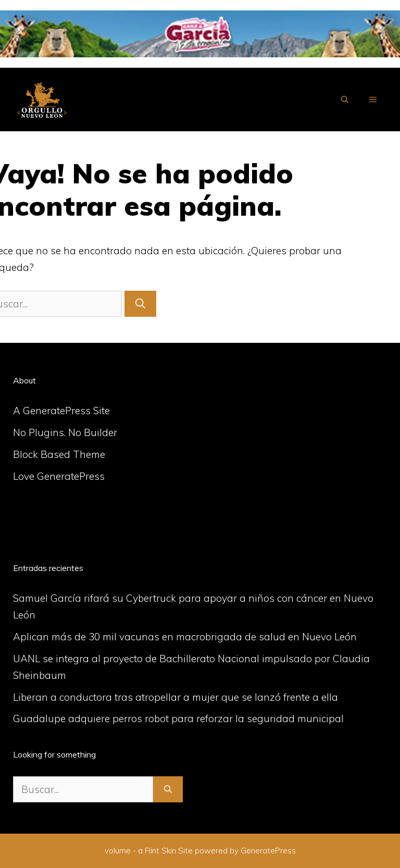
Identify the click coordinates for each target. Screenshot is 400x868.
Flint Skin (160, 851)
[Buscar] (140, 304)
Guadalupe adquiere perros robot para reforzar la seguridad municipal (178, 718)
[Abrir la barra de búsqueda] (345, 100)
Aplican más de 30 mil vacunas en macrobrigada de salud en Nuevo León (185, 637)
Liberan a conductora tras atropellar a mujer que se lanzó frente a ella (176, 697)
